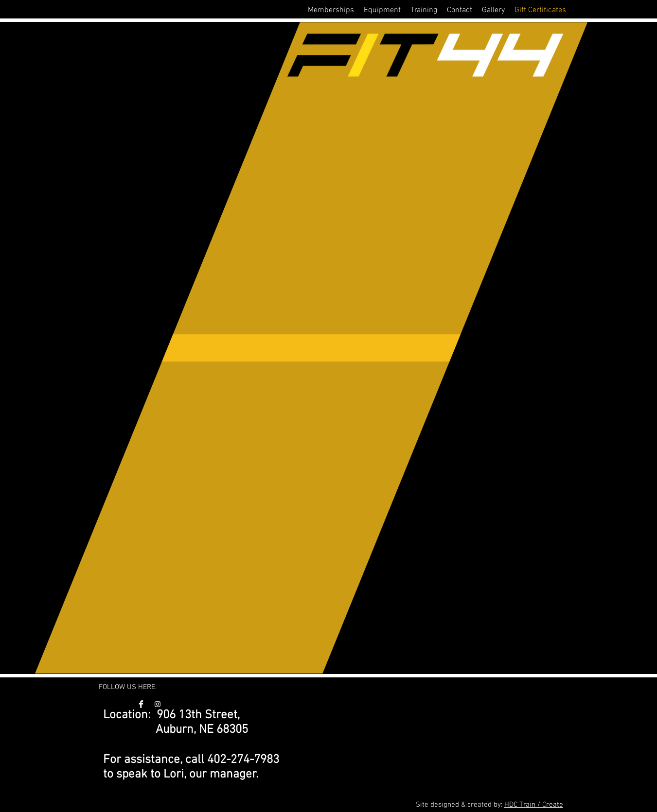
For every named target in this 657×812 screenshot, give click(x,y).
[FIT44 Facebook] (141, 704)
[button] (331, 10)
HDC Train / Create (534, 805)
